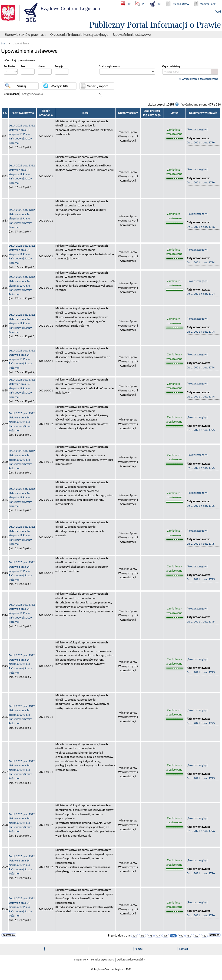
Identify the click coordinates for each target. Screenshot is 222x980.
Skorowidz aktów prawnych (25, 35)
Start (4, 43)
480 (181, 936)
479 (173, 936)
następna (214, 935)
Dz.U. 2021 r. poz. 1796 (201, 831)
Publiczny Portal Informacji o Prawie (155, 25)
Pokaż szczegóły (197, 129)
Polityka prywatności (103, 960)
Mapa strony (81, 960)
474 (135, 936)
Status (175, 113)
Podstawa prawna (23, 113)
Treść (85, 113)
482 (197, 936)
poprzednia (9, 935)
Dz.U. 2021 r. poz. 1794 (201, 262)
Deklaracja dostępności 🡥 (131, 960)
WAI (218, 12)
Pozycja (59, 66)
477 (158, 936)
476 (150, 936)
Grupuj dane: (11, 94)
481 (189, 936)
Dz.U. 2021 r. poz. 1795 (201, 430)
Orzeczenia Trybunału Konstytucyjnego (79, 35)
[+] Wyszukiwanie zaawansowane (198, 79)
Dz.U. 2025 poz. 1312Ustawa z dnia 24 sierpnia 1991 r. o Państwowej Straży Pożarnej (22, 134)
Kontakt (184, 949)
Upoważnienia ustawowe (132, 35)
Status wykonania (109, 66)
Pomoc (139, 949)
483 (204, 936)
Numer (42, 66)
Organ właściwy (171, 66)
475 (142, 936)
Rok (23, 66)
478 (166, 936)
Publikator (10, 66)
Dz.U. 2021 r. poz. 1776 (201, 142)
